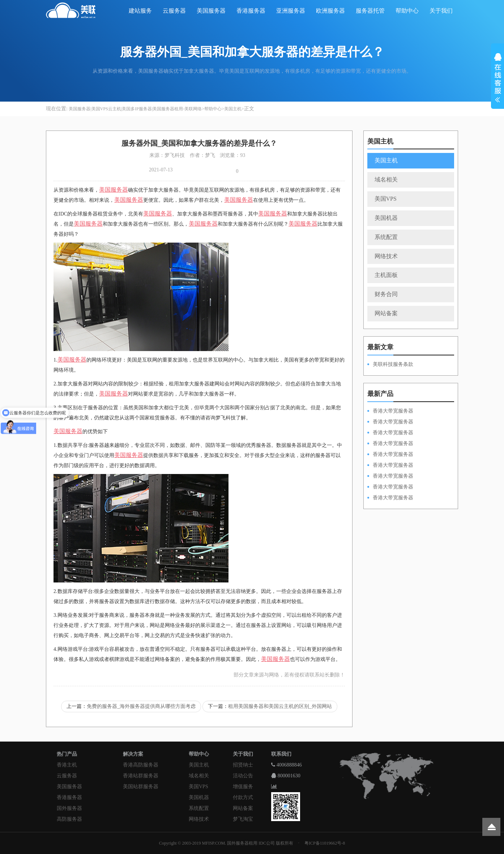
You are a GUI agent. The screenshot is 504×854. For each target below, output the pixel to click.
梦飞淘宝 (243, 819)
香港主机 (67, 765)
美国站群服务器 (141, 787)
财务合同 (386, 294)
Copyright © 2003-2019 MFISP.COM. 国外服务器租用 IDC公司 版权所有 (226, 843)
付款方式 (243, 797)
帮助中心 (407, 11)
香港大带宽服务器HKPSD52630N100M (390, 411)
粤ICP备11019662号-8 (325, 843)
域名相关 (386, 180)
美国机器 (386, 218)
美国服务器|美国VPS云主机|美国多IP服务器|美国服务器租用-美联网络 (135, 109)
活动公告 (243, 776)
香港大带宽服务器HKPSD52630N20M (390, 498)
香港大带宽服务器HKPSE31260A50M (390, 487)
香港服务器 (251, 11)
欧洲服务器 (330, 11)
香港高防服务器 (141, 765)
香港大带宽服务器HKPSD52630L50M (390, 466)
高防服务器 (69, 819)
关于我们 (441, 11)
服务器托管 (370, 11)
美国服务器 (211, 11)
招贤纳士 (243, 765)
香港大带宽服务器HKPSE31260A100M (390, 444)
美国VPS (386, 199)
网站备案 (386, 313)
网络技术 (386, 256)
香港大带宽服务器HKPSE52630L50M (390, 477)
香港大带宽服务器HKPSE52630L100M (390, 433)
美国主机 (233, 109)
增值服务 (243, 787)
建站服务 (140, 11)
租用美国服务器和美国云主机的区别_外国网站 (280, 706)
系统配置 (386, 237)
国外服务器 (69, 808)
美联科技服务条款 (393, 364)
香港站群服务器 (141, 776)
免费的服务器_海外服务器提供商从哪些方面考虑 (141, 706)
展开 (497, 79)
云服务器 (174, 11)
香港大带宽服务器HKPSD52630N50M (390, 455)
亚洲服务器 (291, 11)
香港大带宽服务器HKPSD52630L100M (390, 422)
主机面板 (386, 275)
